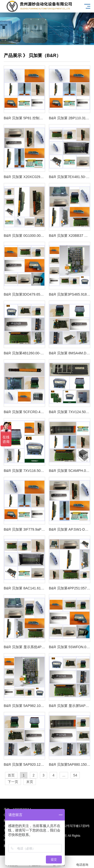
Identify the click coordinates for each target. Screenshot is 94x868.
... (64, 775)
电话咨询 (82, 862)
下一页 (13, 782)
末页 (30, 782)
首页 (11, 775)
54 (75, 775)
